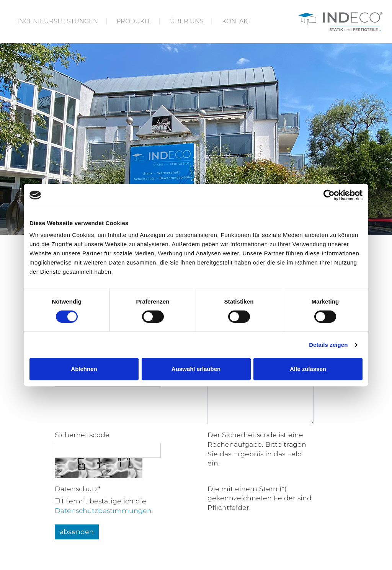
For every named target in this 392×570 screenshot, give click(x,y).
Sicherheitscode (82, 435)
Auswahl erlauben (196, 369)
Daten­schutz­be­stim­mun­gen (103, 510)
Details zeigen (328, 345)
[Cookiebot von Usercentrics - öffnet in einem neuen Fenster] (329, 195)
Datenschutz (78, 489)
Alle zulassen (308, 369)
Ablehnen (84, 369)
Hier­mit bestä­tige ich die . (104, 506)
